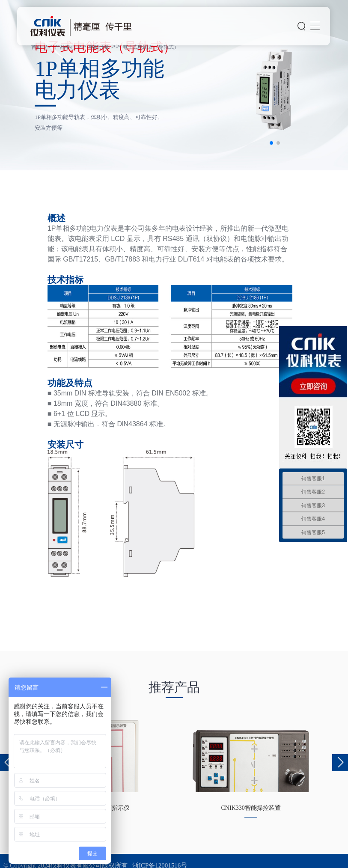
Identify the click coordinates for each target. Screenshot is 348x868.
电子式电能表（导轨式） (151, 47)
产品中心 (65, 47)
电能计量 (99, 47)
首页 (36, 47)
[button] (271, 143)
